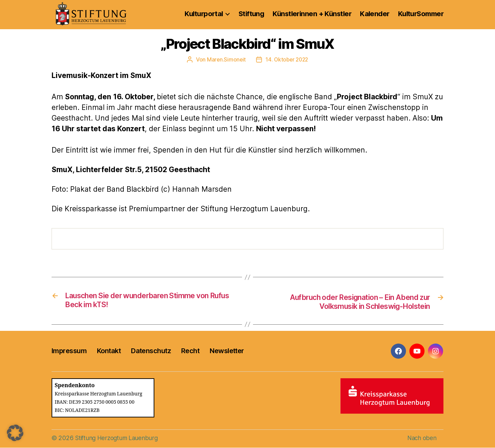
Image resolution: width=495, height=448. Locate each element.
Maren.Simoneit (225, 59)
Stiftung (251, 14)
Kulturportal (204, 14)
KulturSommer (421, 14)
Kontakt (109, 351)
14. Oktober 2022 (287, 59)
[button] (15, 433)
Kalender (375, 14)
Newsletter (227, 351)
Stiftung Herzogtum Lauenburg (118, 438)
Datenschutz (151, 351)
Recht (190, 351)
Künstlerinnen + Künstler (312, 14)
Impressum (69, 351)
